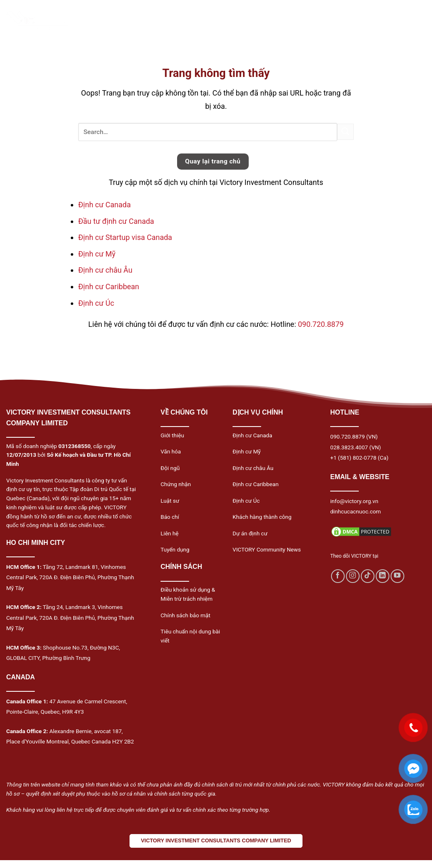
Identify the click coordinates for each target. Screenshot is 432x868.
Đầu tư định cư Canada (116, 221)
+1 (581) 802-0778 (353, 458)
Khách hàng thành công (262, 517)
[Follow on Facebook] (338, 576)
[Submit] (346, 132)
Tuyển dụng (175, 549)
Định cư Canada (104, 205)
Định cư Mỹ (97, 254)
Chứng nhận (176, 484)
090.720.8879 (321, 324)
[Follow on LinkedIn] (383, 576)
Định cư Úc (96, 303)
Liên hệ (169, 533)
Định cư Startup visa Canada (125, 237)
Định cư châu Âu (105, 270)
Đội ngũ (170, 468)
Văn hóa (171, 451)
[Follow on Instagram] (353, 576)
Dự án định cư (250, 533)
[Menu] (408, 21)
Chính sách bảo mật (185, 615)
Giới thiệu (172, 435)
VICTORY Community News (267, 549)
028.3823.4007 (349, 447)
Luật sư (170, 501)
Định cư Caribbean (109, 287)
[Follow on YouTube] (397, 576)
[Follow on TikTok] (368, 576)
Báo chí (170, 517)
